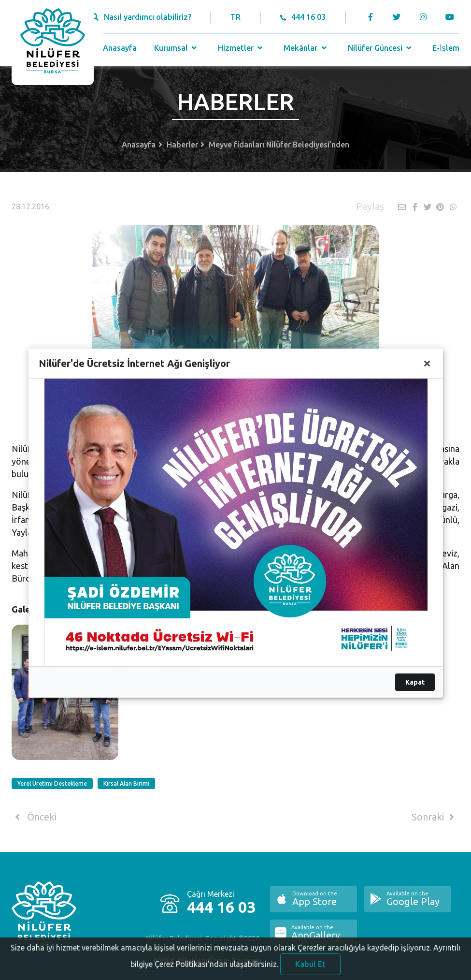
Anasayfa (120, 48)
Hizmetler (241, 48)
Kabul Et (310, 969)
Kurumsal (177, 48)
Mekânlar (306, 48)
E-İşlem (446, 48)
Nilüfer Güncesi (381, 48)
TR (235, 17)
